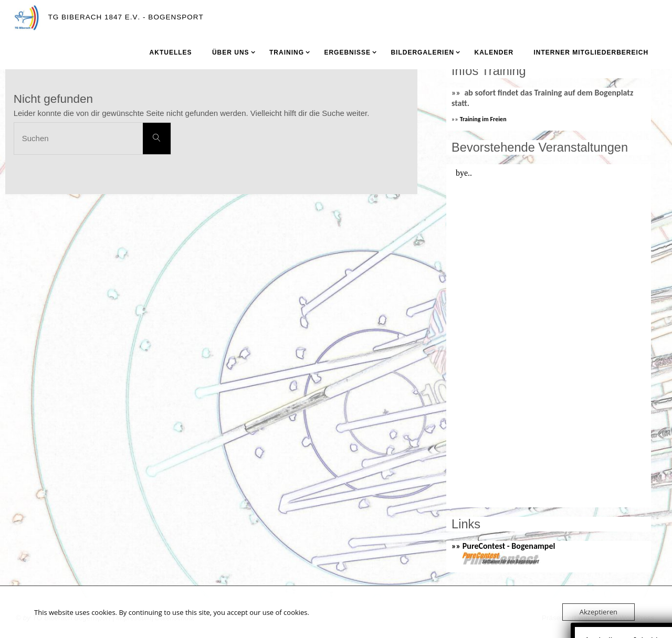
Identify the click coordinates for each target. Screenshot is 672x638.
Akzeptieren (598, 612)
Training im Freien (483, 119)
